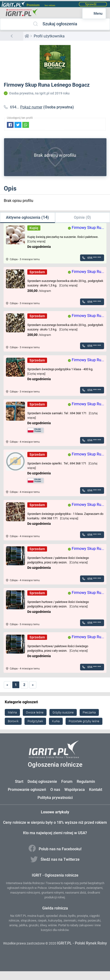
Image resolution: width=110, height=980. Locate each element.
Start (19, 782)
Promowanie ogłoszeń (27, 790)
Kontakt (96, 790)
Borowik (13, 721)
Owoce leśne (35, 712)
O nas (55, 790)
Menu (94, 13)
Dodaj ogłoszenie (42, 782)
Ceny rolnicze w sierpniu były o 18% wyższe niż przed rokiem (55, 822)
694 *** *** (94, 258)
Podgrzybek (35, 721)
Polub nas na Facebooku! (55, 849)
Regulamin (86, 782)
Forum (67, 782)
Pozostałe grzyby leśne (84, 721)
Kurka (56, 721)
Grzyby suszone (63, 712)
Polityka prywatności (55, 798)
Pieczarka (89, 712)
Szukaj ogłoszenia (55, 24)
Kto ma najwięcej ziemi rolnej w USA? (55, 833)
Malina (12, 712)
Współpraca (75, 790)
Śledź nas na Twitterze (55, 859)
